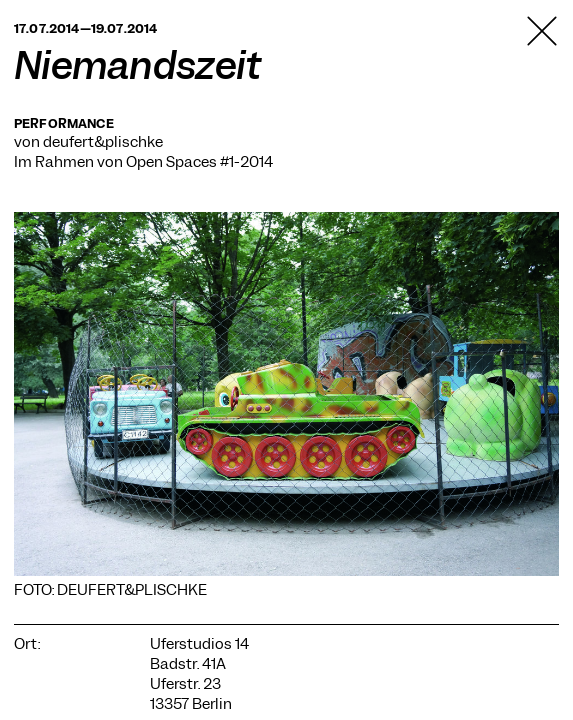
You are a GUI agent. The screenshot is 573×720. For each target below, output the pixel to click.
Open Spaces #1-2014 (199, 162)
